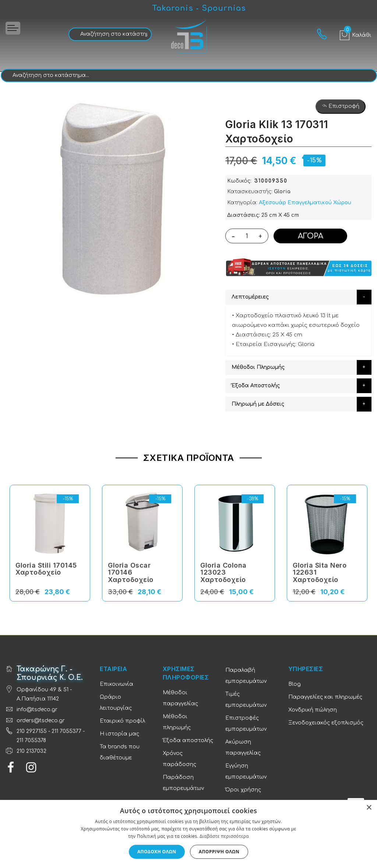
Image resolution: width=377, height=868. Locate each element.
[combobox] (110, 34)
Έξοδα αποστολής (188, 740)
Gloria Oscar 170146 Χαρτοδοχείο (131, 573)
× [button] (369, 808)
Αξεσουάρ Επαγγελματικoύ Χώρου (305, 203)
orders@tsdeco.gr (41, 721)
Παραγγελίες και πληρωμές (325, 697)
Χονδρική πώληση (313, 710)
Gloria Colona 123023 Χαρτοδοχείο (223, 573)
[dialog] (188, 834)
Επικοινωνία (117, 684)
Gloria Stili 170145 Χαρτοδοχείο (46, 569)
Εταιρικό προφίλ (122, 721)
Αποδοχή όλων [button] (157, 852)
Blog (295, 684)
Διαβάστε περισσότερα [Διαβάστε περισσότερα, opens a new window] (224, 836)
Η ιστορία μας (119, 734)
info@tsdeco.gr (37, 710)
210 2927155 (32, 731)
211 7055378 (31, 740)
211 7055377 (66, 731)
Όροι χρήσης (243, 790)
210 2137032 (31, 751)
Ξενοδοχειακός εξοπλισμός (326, 723)
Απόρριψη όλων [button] (219, 852)
